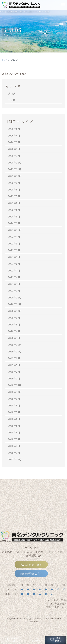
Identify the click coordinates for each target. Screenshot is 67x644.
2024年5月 (14, 216)
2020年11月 (15, 304)
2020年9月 (14, 318)
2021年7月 (14, 270)
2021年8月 (14, 264)
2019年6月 (14, 358)
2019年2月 (14, 372)
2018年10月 (15, 392)
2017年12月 (15, 459)
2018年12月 (15, 385)
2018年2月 (14, 446)
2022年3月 (14, 243)
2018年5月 (14, 426)
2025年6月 (14, 203)
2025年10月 (15, 176)
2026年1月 (14, 156)
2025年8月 (14, 189)
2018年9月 (14, 399)
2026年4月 (14, 135)
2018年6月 (14, 419)
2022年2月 (14, 250)
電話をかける (12, 640)
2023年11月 (15, 230)
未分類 (12, 100)
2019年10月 (15, 351)
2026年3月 (14, 142)
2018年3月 (14, 439)
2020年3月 (14, 338)
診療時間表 (56, 640)
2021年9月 (14, 257)
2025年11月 (15, 169)
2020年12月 (15, 297)
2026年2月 (14, 149)
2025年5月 (14, 210)
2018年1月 (14, 453)
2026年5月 (14, 129)
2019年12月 (15, 345)
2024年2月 (14, 223)
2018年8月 (14, 405)
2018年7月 (14, 412)
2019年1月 (14, 378)
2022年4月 (14, 237)
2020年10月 (15, 311)
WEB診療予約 (33, 640)
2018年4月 (14, 432)
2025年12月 (15, 162)
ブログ (12, 93)
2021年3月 (14, 284)
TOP (4, 60)
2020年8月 (14, 324)
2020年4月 (14, 331)
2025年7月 (14, 196)
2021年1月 (14, 291)
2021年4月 (14, 277)
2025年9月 (14, 183)
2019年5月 (14, 365)
